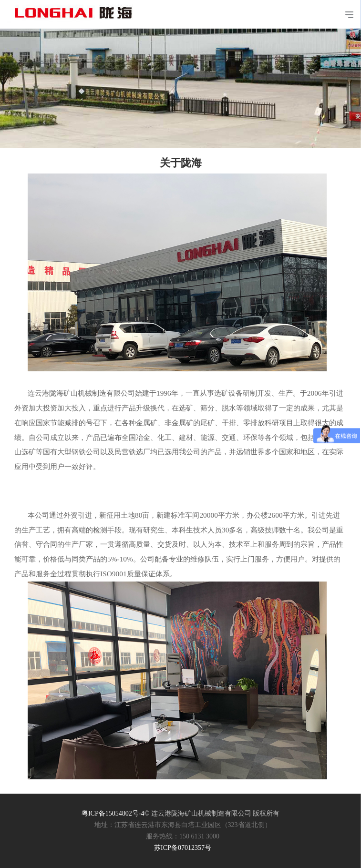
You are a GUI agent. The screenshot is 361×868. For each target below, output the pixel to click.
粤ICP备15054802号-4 (113, 813)
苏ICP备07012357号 (183, 848)
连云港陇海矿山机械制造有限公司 (77, 10)
